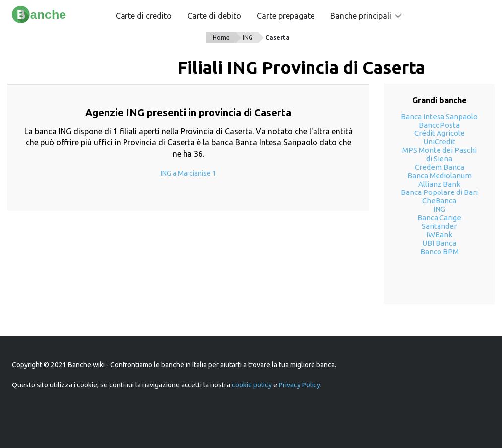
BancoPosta (439, 125)
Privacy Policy (300, 385)
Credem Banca (439, 167)
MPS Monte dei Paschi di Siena (439, 154)
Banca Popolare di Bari (439, 192)
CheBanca (439, 201)
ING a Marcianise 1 (188, 173)
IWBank (439, 234)
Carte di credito (144, 16)
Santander (439, 226)
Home (221, 37)
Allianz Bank (439, 184)
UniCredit (439, 142)
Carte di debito (214, 16)
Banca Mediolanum (439, 175)
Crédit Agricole (439, 133)
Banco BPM (439, 251)
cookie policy (252, 385)
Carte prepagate (286, 16)
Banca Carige (439, 218)
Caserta (278, 37)
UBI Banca (439, 243)
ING (248, 37)
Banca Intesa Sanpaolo (439, 116)
